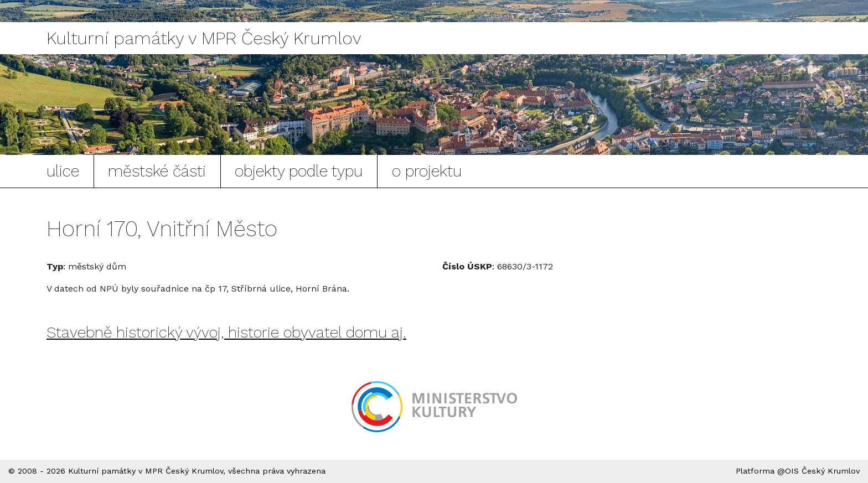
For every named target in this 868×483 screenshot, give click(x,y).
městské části (157, 171)
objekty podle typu (299, 171)
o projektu (427, 171)
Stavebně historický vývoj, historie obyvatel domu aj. (226, 332)
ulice (63, 171)
